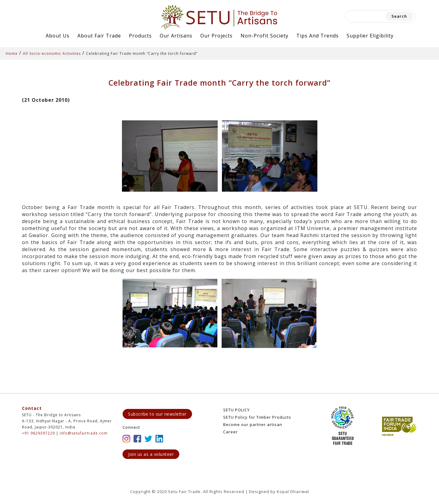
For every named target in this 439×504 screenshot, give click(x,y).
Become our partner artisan (253, 424)
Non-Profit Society (264, 36)
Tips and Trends (318, 36)
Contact (32, 408)
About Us (58, 36)
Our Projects (216, 36)
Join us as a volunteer (151, 454)
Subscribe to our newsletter (157, 414)
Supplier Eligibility (370, 36)
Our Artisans (176, 36)
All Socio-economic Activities (52, 53)
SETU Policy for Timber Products (257, 417)
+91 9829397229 (38, 433)
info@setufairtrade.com (84, 433)
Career (230, 432)
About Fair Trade (99, 36)
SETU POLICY (236, 410)
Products (140, 36)
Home (12, 53)
